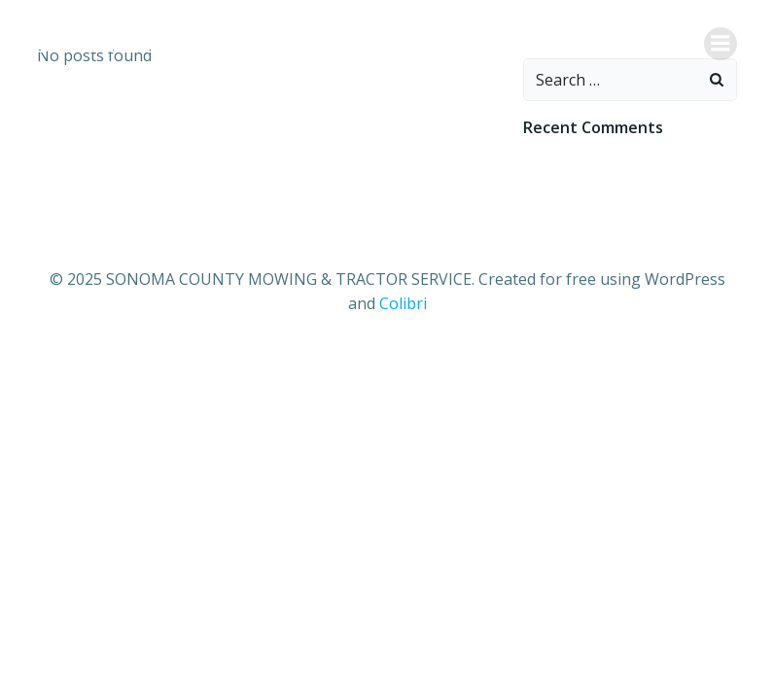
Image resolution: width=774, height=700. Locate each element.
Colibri (403, 303)
